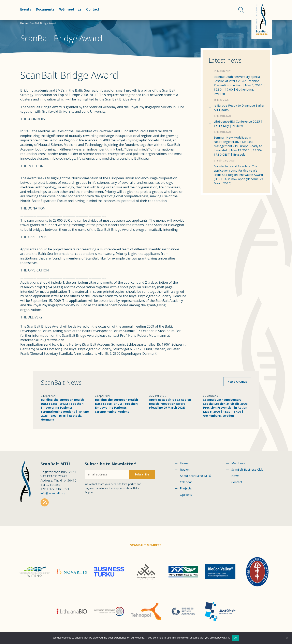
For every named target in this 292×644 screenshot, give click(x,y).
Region (185, 469)
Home (24, 23)
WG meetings (70, 9)
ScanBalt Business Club (247, 469)
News (235, 476)
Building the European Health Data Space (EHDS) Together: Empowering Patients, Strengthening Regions (116, 406)
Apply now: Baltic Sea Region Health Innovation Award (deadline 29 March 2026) (170, 404)
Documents (45, 9)
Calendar (186, 482)
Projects (186, 488)
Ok (236, 638)
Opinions (186, 494)
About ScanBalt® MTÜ (195, 476)
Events (26, 9)
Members (238, 463)
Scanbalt (262, 19)
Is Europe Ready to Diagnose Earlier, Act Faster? (240, 107)
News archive (237, 382)
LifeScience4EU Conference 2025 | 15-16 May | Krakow (238, 123)
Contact (93, 9)
